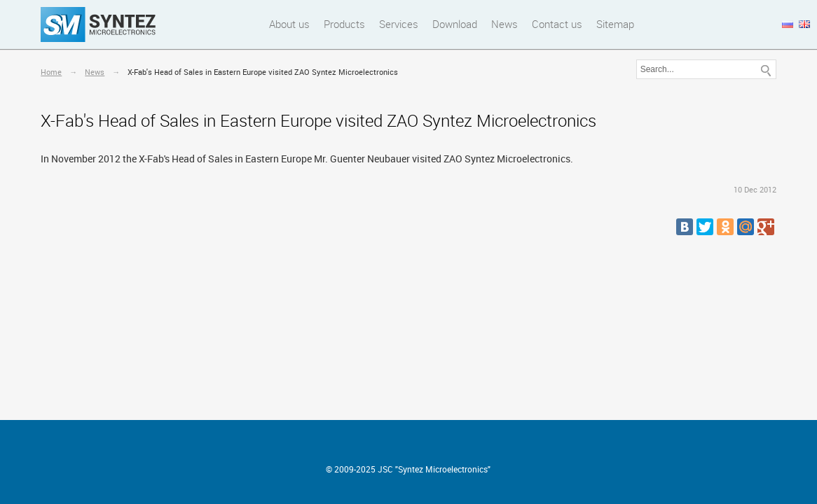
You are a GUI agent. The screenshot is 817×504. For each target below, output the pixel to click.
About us (289, 24)
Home (51, 72)
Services (399, 24)
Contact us (557, 24)
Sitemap (615, 24)
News (504, 24)
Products (344, 24)
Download (455, 24)
